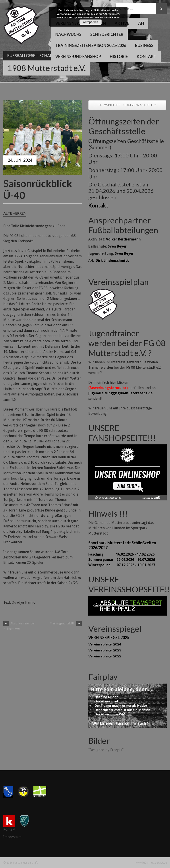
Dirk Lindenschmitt (112, 261)
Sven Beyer (117, 246)
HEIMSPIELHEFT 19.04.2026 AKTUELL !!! (127, 105)
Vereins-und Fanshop (78, 56)
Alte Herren (15, 213)
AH (141, 23)
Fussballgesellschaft (31, 56)
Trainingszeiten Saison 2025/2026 (91, 45)
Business (144, 45)
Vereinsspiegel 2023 (105, 650)
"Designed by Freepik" (106, 750)
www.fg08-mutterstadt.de (151, 863)
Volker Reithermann (123, 239)
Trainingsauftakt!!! (66, 623)
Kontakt (147, 56)
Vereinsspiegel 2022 (105, 656)
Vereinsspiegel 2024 (105, 644)
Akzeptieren (91, 22)
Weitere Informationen (107, 17)
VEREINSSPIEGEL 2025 (109, 637)
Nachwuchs (68, 34)
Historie (119, 56)
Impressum (12, 837)
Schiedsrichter (107, 34)
